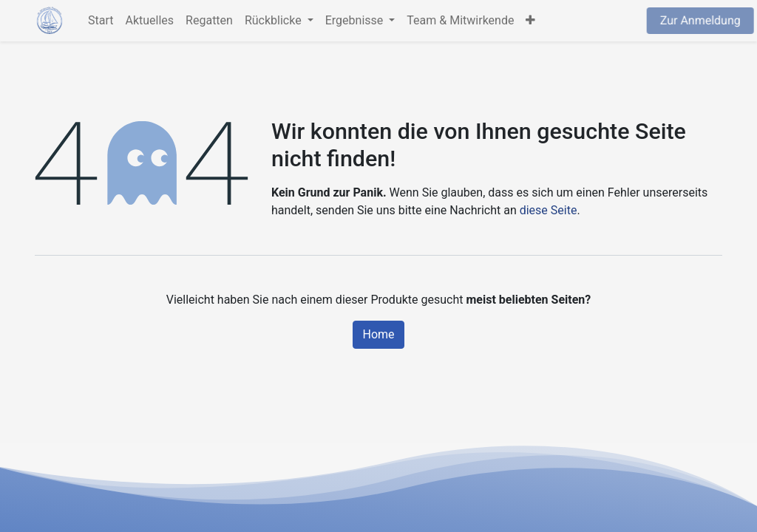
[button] (530, 21)
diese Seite (549, 210)
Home (378, 334)
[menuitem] (101, 21)
